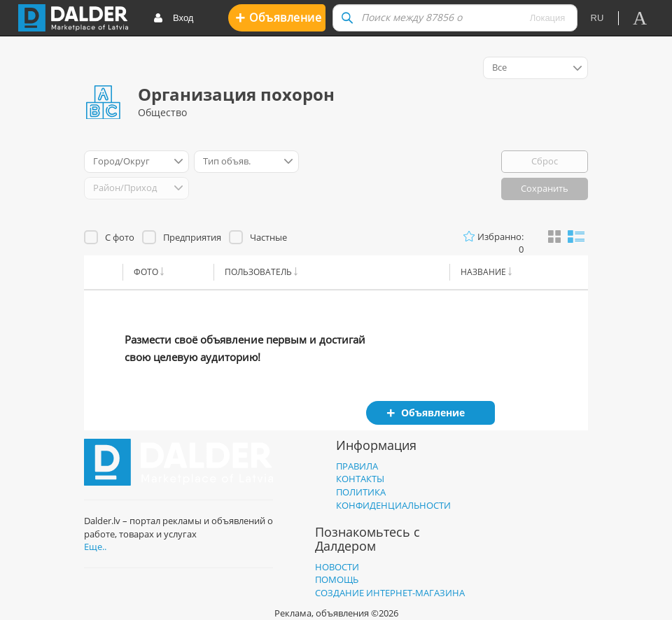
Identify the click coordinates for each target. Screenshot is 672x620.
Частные (268, 237)
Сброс (545, 161)
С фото (120, 237)
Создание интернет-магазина (390, 593)
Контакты (360, 479)
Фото (146, 272)
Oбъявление (278, 17)
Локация (548, 18)
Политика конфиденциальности (393, 499)
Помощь (337, 579)
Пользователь (258, 272)
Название (483, 272)
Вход (173, 19)
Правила (357, 466)
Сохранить (545, 188)
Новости (337, 567)
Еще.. (95, 547)
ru (597, 18)
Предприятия (192, 237)
